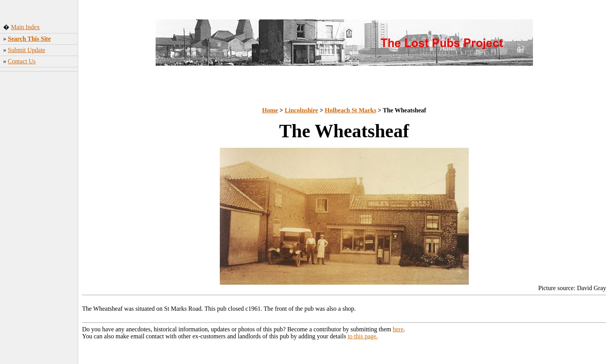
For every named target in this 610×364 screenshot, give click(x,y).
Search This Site (29, 39)
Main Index (25, 27)
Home (270, 110)
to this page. (363, 336)
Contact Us (22, 61)
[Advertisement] (39, 196)
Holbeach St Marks (351, 110)
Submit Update (26, 50)
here (398, 329)
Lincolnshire (301, 110)
